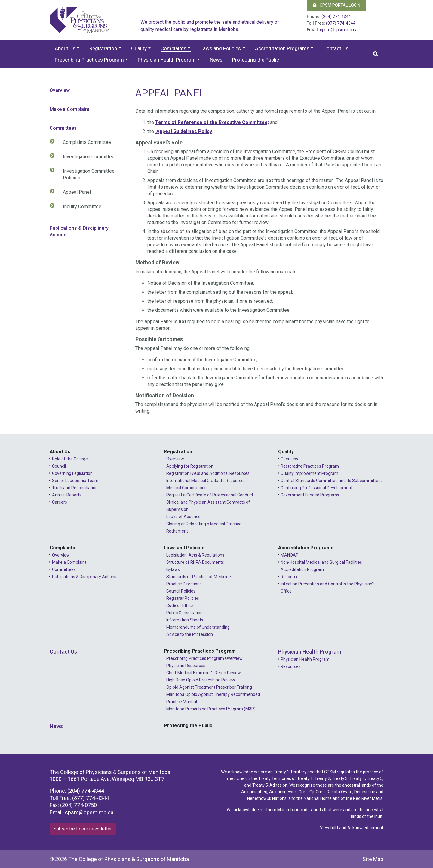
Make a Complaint (69, 109)
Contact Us (336, 48)
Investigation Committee (86, 156)
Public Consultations (186, 613)
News (216, 60)
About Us (65, 48)
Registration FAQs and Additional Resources (208, 473)
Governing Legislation (72, 473)
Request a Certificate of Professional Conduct (210, 495)
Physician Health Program (167, 60)
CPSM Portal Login (336, 5)
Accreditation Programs (282, 48)
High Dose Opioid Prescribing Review (201, 680)
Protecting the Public (256, 60)
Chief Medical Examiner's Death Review (204, 673)
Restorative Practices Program (310, 466)
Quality (139, 48)
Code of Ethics (180, 605)
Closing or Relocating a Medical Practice (204, 524)
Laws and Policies (221, 48)
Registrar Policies (183, 598)
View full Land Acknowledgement (352, 828)
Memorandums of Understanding (198, 627)
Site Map (373, 859)
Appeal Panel (74, 192)
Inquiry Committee (79, 206)
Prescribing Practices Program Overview (204, 658)
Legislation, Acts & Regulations (195, 555)
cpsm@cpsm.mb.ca (339, 30)
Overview (60, 90)
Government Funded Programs (310, 495)
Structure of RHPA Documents (195, 562)
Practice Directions (184, 584)
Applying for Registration (190, 466)
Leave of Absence (183, 517)
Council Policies (181, 591)
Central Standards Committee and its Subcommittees (332, 481)
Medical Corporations (186, 488)
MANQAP (290, 555)
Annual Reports (67, 495)
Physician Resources (186, 666)
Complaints (174, 48)
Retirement (177, 531)
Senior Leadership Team (75, 481)
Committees (63, 128)
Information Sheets (185, 620)
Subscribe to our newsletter (83, 829)
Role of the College (70, 459)
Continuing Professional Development (316, 488)
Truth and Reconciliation (75, 488)
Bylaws (173, 569)
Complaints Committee (84, 142)
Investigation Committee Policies (86, 174)
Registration (103, 48)
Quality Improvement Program (309, 473)
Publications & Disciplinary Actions (79, 231)
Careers (60, 502)
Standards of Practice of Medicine (199, 577)
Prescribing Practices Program (89, 60)
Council (59, 466)
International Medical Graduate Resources (206, 481)
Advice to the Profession (190, 634)
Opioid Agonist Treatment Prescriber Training (209, 687)
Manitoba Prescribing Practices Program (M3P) (211, 709)
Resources (291, 577)
